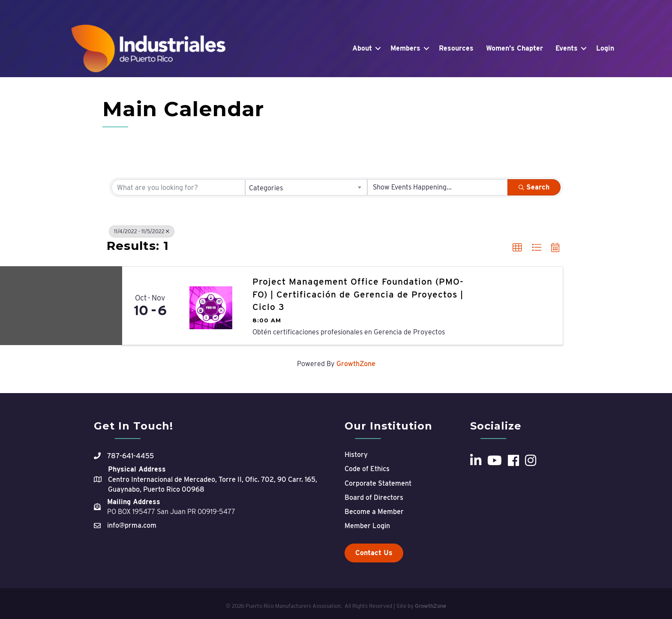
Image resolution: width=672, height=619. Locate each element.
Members (405, 48)
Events (567, 48)
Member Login (367, 526)
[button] (517, 248)
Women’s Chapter (514, 48)
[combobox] (306, 187)
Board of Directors (374, 497)
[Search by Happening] (438, 187)
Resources (456, 48)
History (356, 455)
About (362, 48)
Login (605, 48)
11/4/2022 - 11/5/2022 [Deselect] (142, 231)
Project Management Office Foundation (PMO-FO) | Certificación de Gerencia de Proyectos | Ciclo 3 (358, 294)
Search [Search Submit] (534, 187)
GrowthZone (356, 364)
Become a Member (374, 512)
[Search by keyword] (178, 187)
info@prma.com (132, 525)
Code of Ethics (367, 469)
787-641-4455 (130, 456)
